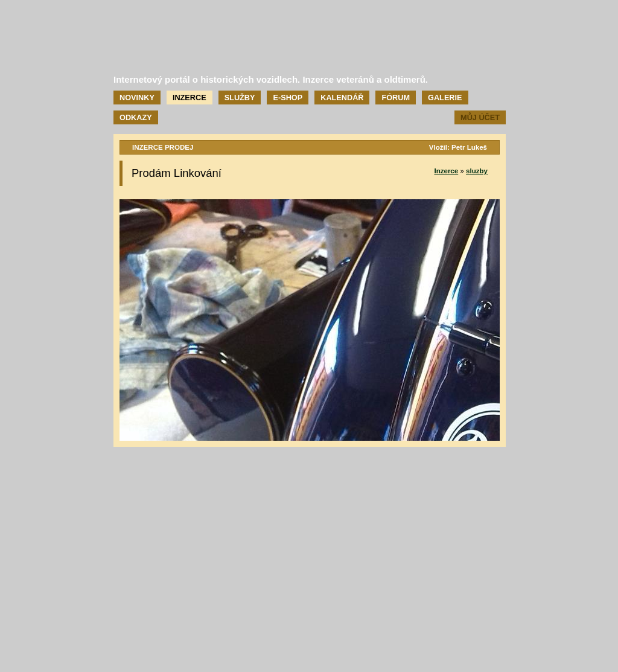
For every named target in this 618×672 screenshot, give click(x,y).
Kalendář (342, 98)
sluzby (477, 171)
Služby (240, 98)
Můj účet (480, 117)
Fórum (396, 98)
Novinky (137, 98)
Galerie (445, 98)
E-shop (288, 98)
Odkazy (136, 117)
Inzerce (190, 98)
